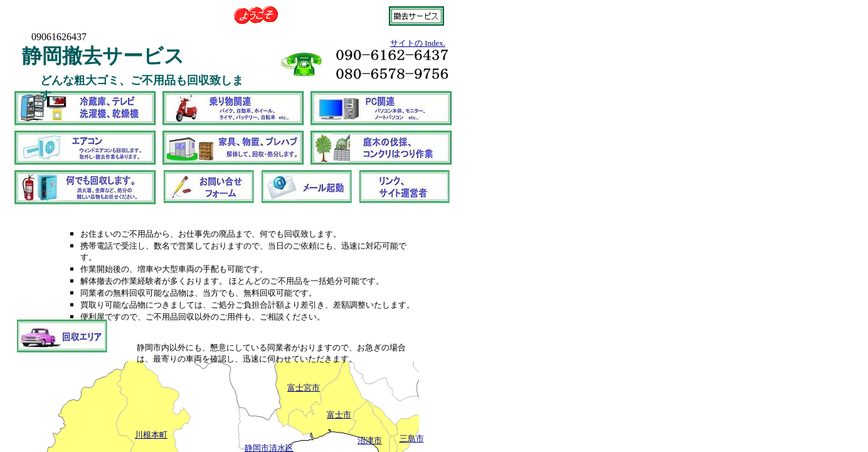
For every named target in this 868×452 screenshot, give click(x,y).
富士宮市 (304, 388)
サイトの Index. (418, 43)
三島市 (412, 439)
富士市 (339, 415)
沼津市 (370, 440)
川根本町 (151, 435)
